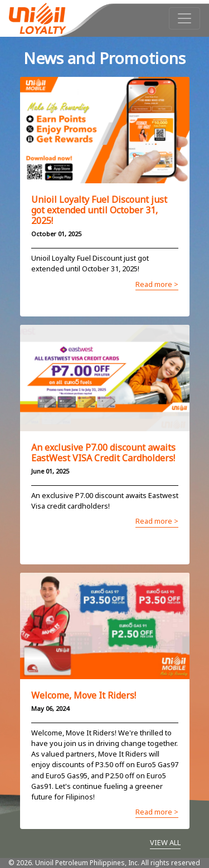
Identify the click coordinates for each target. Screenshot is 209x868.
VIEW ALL (165, 842)
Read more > (157, 284)
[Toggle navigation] (184, 18)
